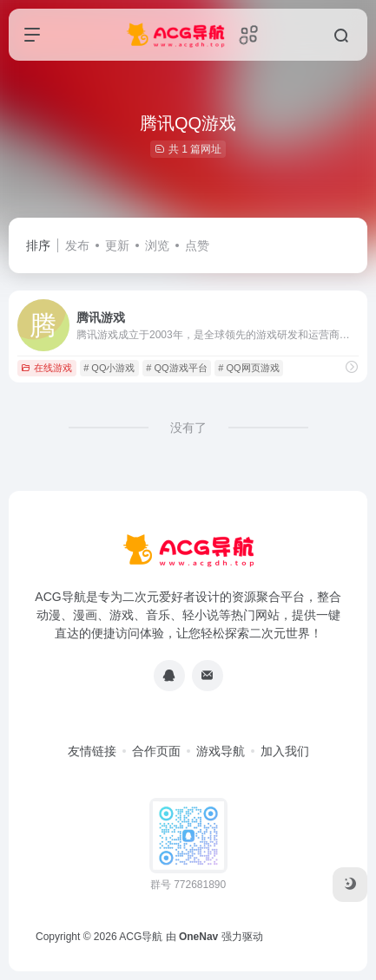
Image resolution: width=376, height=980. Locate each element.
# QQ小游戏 (109, 368)
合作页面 (156, 751)
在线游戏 (46, 368)
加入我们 (285, 751)
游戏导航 (221, 751)
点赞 (197, 245)
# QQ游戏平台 (176, 368)
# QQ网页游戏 (248, 368)
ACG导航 (141, 937)
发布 (77, 245)
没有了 (188, 428)
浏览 (157, 245)
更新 (117, 245)
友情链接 (92, 751)
